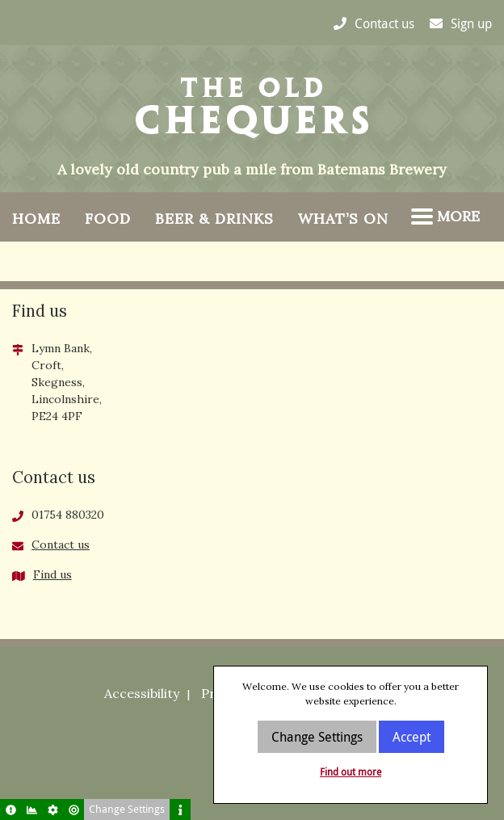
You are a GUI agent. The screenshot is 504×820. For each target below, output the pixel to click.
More (445, 216)
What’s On (343, 219)
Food (108, 219)
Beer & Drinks (214, 219)
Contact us (61, 545)
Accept (412, 737)
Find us (52, 574)
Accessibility (142, 693)
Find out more (351, 772)
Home (36, 219)
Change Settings (317, 737)
